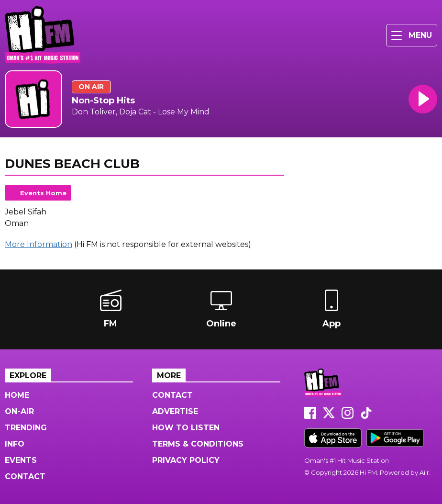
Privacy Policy (186, 460)
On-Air (19, 411)
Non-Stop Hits (103, 101)
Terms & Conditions (198, 444)
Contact (25, 476)
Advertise (175, 411)
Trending (26, 428)
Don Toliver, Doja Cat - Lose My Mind (141, 112)
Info (15, 444)
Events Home (43, 193)
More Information (39, 244)
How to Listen (186, 428)
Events (21, 460)
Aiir (424, 472)
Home (17, 395)
